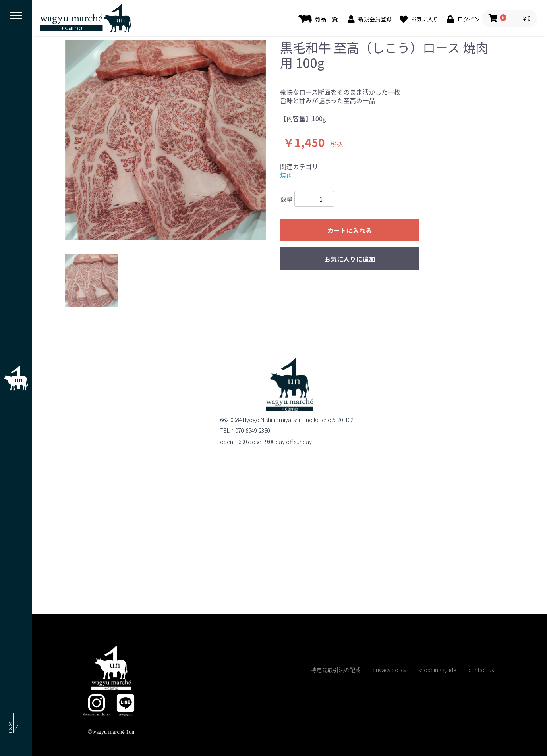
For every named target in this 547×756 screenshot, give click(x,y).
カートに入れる (350, 230)
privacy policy (389, 670)
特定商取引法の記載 (336, 670)
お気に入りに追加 (350, 259)
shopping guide (437, 670)
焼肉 (286, 175)
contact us (481, 670)
